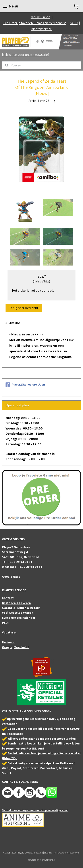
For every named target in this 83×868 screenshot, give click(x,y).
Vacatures (9, 632)
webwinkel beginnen (68, 853)
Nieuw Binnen (41, 17)
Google (7, 647)
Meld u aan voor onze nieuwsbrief (25, 55)
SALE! (74, 23)
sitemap (48, 853)
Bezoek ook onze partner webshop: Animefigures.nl (35, 810)
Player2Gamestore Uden (25, 385)
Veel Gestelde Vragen (18, 613)
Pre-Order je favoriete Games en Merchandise (35, 23)
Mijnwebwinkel (48, 860)
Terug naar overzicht (24, 308)
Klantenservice (41, 29)
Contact (8, 598)
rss (55, 853)
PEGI (5, 622)
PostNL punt (35, 748)
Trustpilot (22, 647)
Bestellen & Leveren (16, 603)
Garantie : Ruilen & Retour (21, 608)
